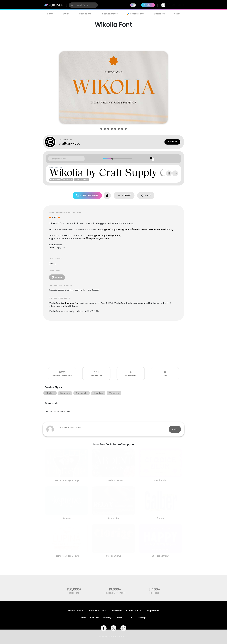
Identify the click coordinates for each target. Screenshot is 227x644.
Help (84, 618)
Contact (172, 142)
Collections (85, 14)
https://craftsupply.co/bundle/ (105, 236)
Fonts (50, 14)
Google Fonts (152, 611)
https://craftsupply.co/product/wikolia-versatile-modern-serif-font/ (135, 229)
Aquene (67, 518)
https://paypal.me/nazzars (94, 239)
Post (175, 429)
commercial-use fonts (115, 593)
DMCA (129, 618)
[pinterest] (123, 628)
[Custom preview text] (66, 159)
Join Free (176, 5)
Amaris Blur (114, 518)
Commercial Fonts (97, 611)
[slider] (112, 159)
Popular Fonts (75, 611)
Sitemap (141, 618)
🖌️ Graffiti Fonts (136, 14)
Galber (160, 518)
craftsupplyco (70, 143)
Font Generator (109, 14)
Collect (124, 195)
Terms (119, 618)
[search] (83, 5)
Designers (159, 14)
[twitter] (113, 628)
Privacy (107, 618)
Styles (66, 14)
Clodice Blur (160, 480)
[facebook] (104, 628)
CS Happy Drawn (160, 556)
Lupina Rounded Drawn (67, 556)
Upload (148, 5)
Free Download (87, 195)
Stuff (177, 14)
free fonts (74, 593)
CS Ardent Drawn (114, 480)
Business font (72, 303)
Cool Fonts (116, 611)
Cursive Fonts (133, 611)
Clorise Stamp (114, 556)
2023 (62, 372)
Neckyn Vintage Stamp (67, 480)
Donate (57, 277)
